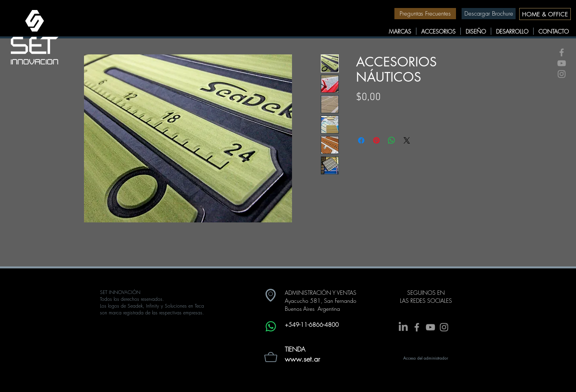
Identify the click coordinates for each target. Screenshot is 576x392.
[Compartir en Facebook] (361, 140)
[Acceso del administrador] (426, 358)
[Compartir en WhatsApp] (392, 140)
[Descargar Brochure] (489, 14)
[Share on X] (407, 140)
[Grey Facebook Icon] (562, 52)
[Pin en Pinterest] (376, 140)
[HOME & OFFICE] (545, 14)
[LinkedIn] (403, 327)
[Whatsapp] (271, 326)
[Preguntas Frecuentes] (425, 14)
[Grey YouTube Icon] (562, 63)
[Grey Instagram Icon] (562, 74)
